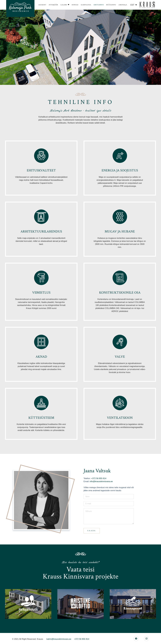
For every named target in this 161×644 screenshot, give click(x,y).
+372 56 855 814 (98, 478)
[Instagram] (146, 639)
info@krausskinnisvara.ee (101, 481)
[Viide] (20, 8)
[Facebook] (136, 639)
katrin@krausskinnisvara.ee (59, 639)
